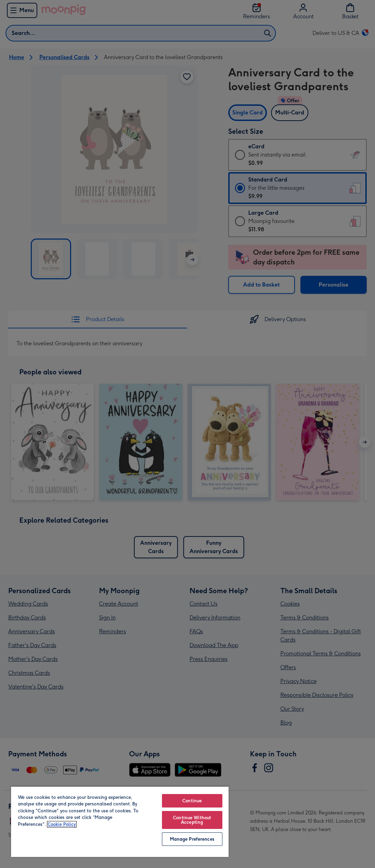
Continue (192, 801)
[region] (120, 822)
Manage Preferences (192, 839)
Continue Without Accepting (192, 820)
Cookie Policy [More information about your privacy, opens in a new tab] (62, 824)
